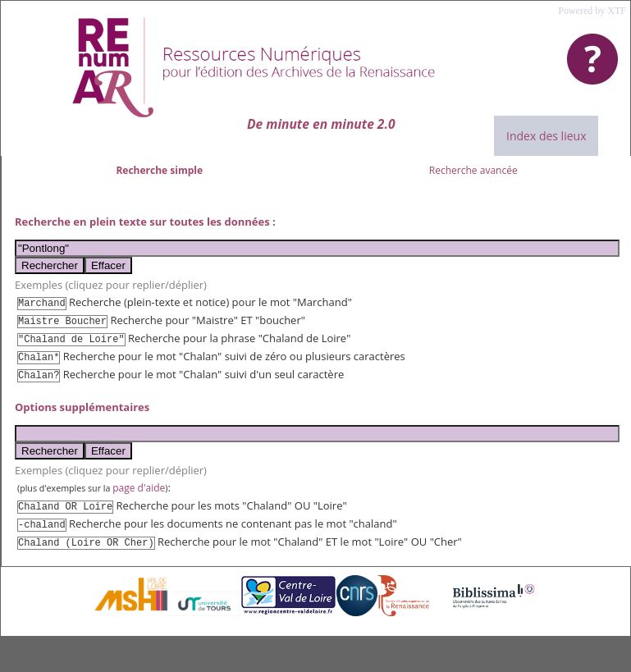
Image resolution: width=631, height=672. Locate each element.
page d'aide (139, 488)
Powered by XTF (592, 11)
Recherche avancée (473, 170)
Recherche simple (159, 170)
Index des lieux (546, 136)
